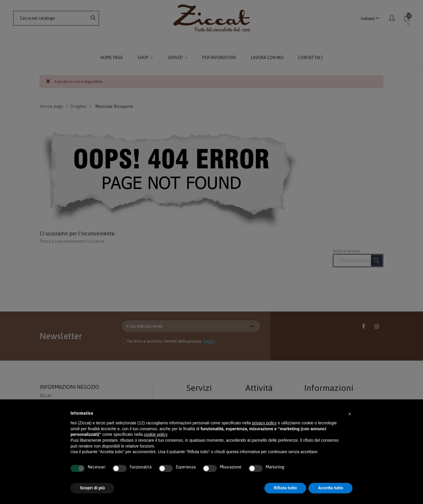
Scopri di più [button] (92, 488)
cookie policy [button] (156, 434)
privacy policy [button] (264, 423)
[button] (350, 413)
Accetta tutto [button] (330, 488)
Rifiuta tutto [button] (285, 488)
